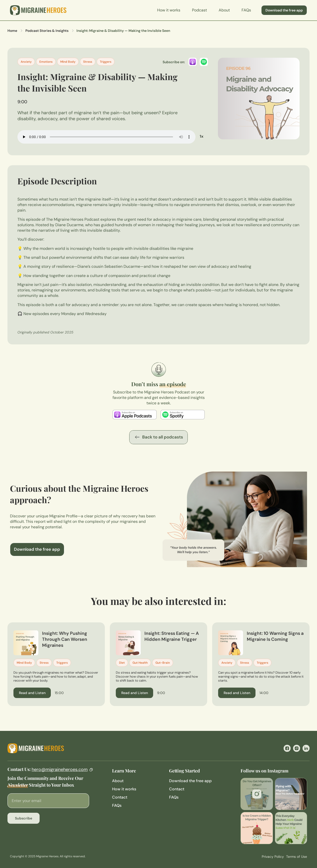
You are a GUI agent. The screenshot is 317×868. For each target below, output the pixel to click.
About (224, 10)
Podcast (199, 10)
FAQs (246, 10)
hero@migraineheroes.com (60, 769)
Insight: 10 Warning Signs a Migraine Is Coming (275, 636)
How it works (169, 10)
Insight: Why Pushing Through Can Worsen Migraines (65, 639)
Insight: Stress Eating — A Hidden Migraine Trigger (172, 636)
